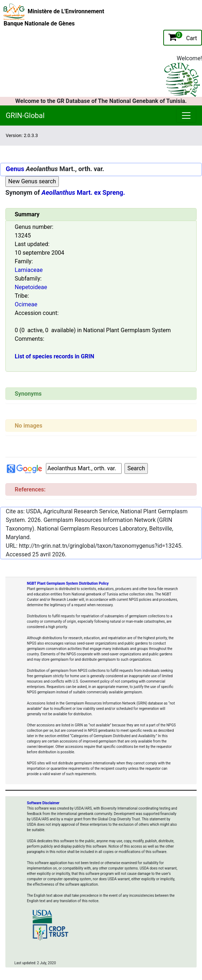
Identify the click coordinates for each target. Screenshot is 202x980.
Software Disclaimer (43, 803)
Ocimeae (26, 304)
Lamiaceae (29, 270)
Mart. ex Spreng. (83, 192)
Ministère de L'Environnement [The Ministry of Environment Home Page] (66, 11)
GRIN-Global (25, 116)
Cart (183, 37)
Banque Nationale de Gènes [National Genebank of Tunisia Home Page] (39, 23)
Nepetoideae (31, 287)
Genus (15, 169)
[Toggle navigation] (117, 136)
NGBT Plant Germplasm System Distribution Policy (68, 583)
